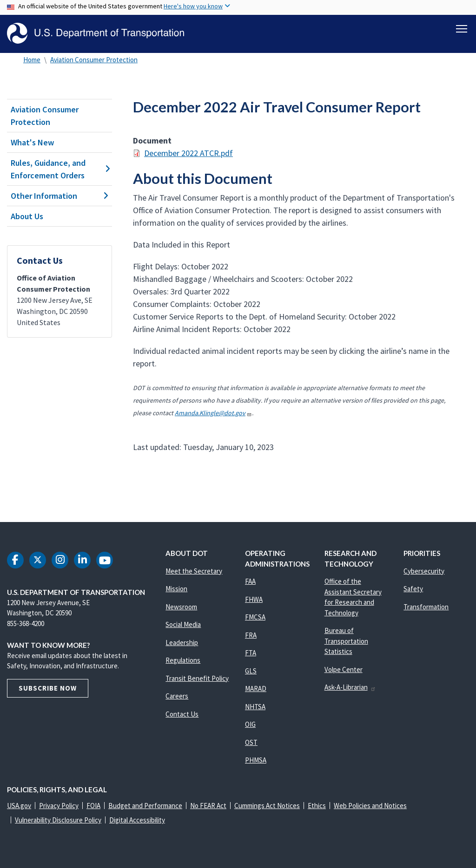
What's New (33, 142)
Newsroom (181, 607)
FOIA (93, 806)
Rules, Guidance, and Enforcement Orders (59, 169)
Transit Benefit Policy (197, 678)
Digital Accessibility (137, 820)
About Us (27, 216)
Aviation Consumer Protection (94, 60)
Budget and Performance (145, 806)
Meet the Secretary (194, 571)
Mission (176, 589)
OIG (250, 724)
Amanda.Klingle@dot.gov (213, 413)
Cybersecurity (424, 571)
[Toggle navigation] (462, 28)
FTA (251, 653)
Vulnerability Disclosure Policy (58, 820)
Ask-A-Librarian (350, 687)
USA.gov (19, 806)
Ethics (317, 806)
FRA (251, 635)
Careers (177, 696)
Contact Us (182, 714)
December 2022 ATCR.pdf (188, 153)
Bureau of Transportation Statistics (346, 641)
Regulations (183, 660)
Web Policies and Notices (370, 806)
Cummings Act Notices (267, 806)
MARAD (256, 689)
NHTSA (255, 707)
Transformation (426, 607)
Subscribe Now (48, 688)
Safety (413, 589)
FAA (250, 581)
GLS (251, 671)
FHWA (254, 599)
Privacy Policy (59, 806)
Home (32, 60)
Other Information (59, 196)
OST (251, 742)
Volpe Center (344, 669)
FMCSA (255, 617)
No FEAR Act (208, 806)
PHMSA (256, 760)
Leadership (182, 643)
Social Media (183, 624)
